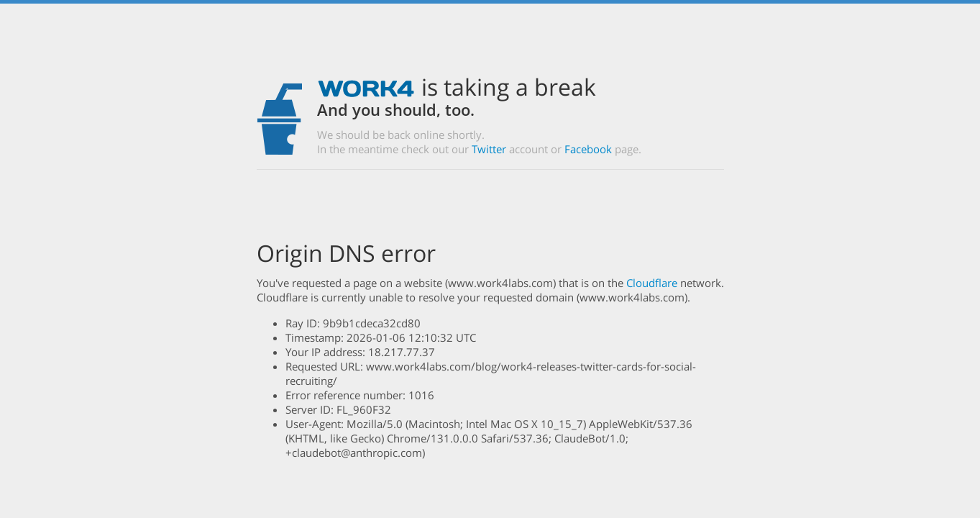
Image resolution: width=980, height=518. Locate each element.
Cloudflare (652, 283)
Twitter (489, 149)
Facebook (588, 149)
